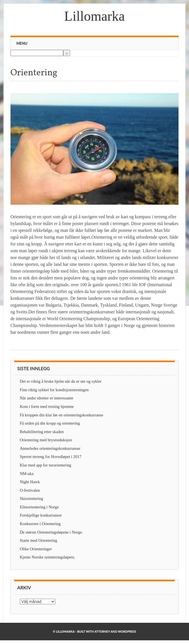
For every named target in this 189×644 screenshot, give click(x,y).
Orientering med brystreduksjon (46, 440)
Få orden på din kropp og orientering (50, 423)
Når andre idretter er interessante (47, 398)
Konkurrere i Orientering (40, 524)
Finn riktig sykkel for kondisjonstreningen (54, 390)
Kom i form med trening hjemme (47, 406)
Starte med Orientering (39, 540)
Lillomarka (94, 16)
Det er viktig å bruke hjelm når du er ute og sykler (61, 381)
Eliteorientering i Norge (39, 507)
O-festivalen (30, 490)
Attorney (102, 632)
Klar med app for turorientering (46, 465)
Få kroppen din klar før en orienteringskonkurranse (62, 415)
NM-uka (27, 474)
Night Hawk (30, 482)
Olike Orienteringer (36, 549)
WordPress (127, 632)
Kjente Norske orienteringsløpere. (48, 557)
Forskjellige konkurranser (41, 515)
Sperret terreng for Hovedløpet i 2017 (51, 457)
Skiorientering (31, 498)
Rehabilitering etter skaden (42, 432)
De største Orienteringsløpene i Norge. (51, 532)
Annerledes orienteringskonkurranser (50, 448)
